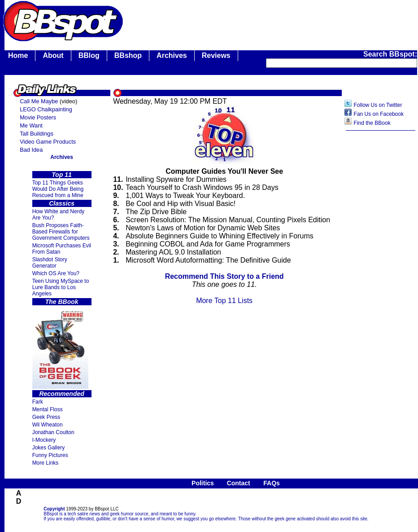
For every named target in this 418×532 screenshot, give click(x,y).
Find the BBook (372, 123)
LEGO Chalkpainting (46, 109)
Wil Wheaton (48, 425)
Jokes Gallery (49, 448)
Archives (172, 55)
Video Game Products (48, 142)
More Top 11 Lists (224, 301)
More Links (46, 463)
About (53, 55)
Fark (38, 402)
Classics (62, 203)
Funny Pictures (50, 455)
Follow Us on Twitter (378, 105)
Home (18, 55)
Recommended (61, 394)
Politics (203, 483)
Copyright (54, 509)
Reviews (216, 55)
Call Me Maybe (39, 101)
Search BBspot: (390, 54)
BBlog (89, 55)
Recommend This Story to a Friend (224, 276)
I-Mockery (44, 440)
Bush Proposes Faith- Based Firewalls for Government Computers (61, 232)
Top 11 (62, 175)
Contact (239, 483)
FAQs (272, 483)
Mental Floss (48, 409)
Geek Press (46, 417)
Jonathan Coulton (53, 432)
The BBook (62, 302)
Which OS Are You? (56, 273)
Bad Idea (31, 150)
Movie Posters (38, 117)
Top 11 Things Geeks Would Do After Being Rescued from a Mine (58, 189)
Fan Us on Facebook (379, 114)
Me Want (31, 125)
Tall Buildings (37, 134)
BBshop (128, 55)
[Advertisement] (381, 277)
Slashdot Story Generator (50, 263)
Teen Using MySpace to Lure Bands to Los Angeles (61, 287)
